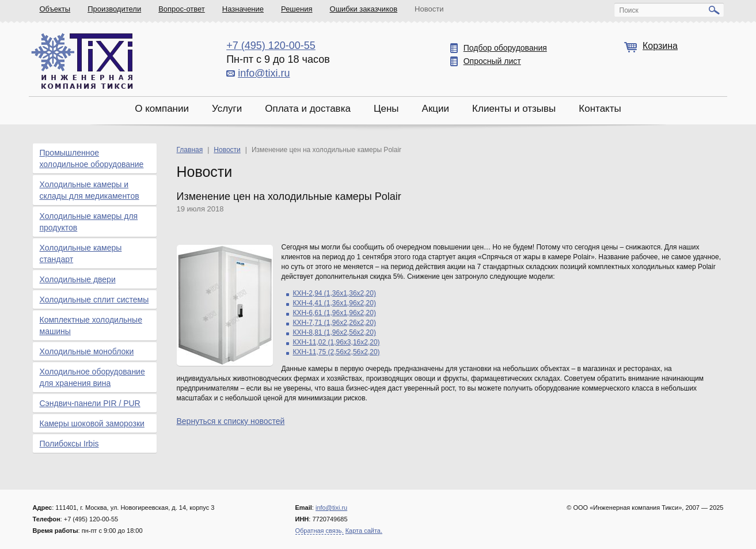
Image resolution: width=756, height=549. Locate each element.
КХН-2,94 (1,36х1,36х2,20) (335, 293)
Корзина (660, 46)
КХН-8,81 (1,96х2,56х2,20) (335, 332)
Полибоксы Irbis (69, 444)
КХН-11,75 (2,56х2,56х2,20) (337, 352)
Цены (386, 109)
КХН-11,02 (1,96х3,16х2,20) (337, 342)
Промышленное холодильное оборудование (92, 158)
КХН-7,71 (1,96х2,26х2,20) (335, 323)
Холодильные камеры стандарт (81, 253)
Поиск (629, 10)
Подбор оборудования (505, 48)
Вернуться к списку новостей (231, 421)
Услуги (227, 109)
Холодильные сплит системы (94, 300)
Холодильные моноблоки (87, 351)
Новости (429, 9)
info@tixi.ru (264, 73)
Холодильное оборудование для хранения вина (92, 377)
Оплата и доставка (308, 109)
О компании (162, 109)
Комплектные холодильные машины (91, 325)
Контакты (600, 109)
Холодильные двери (78, 279)
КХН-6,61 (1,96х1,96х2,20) (335, 313)
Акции (436, 109)
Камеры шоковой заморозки (92, 423)
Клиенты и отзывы (514, 109)
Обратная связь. (320, 531)
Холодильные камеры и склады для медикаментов (90, 190)
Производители (114, 9)
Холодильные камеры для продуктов (89, 222)
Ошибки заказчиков (364, 9)
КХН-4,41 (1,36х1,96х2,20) (335, 303)
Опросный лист (492, 61)
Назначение (243, 9)
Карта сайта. (364, 531)
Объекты (55, 9)
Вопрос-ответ (182, 9)
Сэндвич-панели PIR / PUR (90, 403)
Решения (297, 9)
